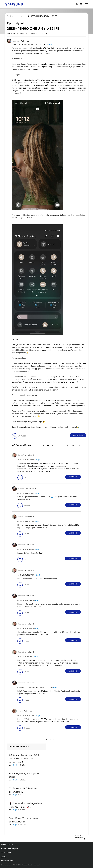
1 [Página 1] (52, 445)
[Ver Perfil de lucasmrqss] (16, 41)
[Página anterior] (46, 445)
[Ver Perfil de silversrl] (21, 711)
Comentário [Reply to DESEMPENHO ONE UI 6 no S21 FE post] (78, 435)
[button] (82, 41)
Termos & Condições (10, 849)
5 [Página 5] (67, 445)
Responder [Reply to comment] (73, 477)
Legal (3, 857)
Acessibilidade (7, 845)
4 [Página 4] (64, 445)
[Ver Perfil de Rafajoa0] (21, 455)
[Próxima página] (75, 445)
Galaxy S (51, 45)
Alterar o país (7, 861)
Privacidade (6, 853)
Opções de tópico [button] (82, 22)
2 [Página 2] (56, 445)
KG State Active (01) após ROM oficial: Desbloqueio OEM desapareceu (24, 759)
